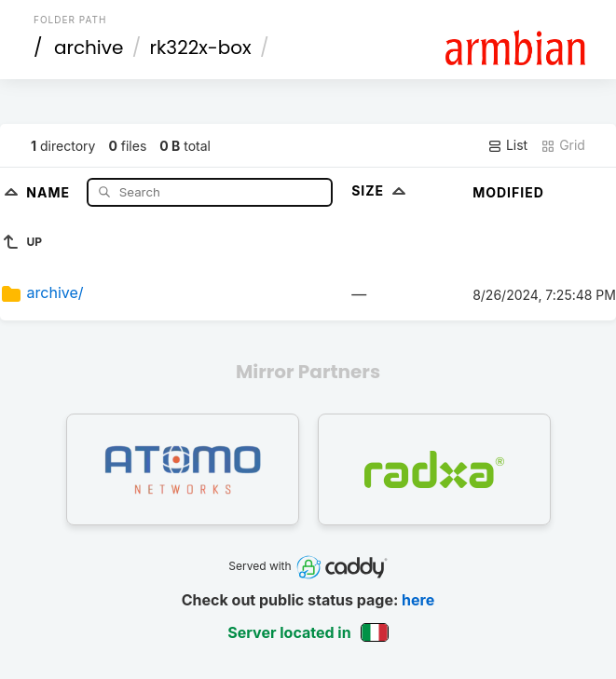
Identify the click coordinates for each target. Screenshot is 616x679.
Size (381, 190)
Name (50, 191)
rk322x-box (201, 48)
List (507, 145)
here (418, 600)
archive (89, 48)
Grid (563, 145)
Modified (508, 192)
